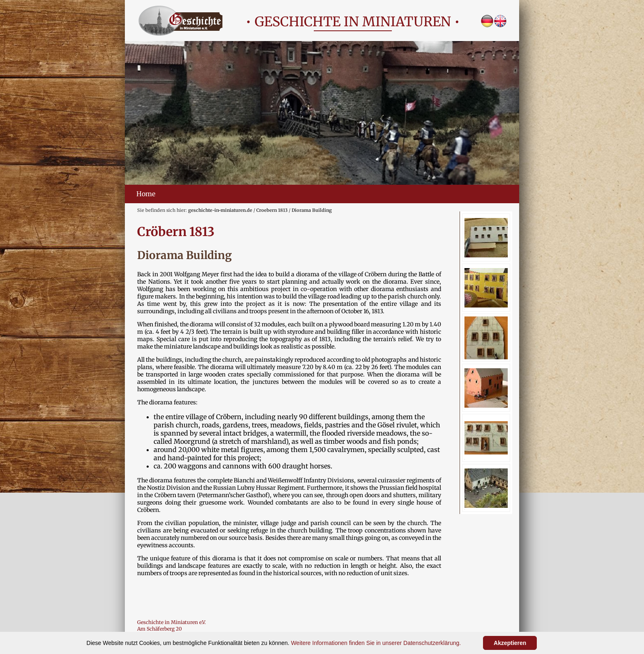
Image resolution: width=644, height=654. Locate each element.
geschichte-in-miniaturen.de (220, 210)
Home (146, 194)
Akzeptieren (510, 643)
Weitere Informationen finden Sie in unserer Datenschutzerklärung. (376, 643)
